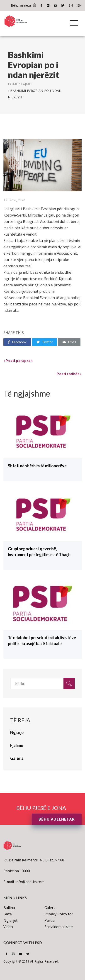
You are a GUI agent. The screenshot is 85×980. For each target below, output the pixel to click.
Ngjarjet (10, 920)
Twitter (63, 5)
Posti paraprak (19, 360)
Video (8, 927)
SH (71, 5)
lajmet (27, 84)
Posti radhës (68, 374)
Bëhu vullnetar (23, 5)
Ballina (9, 908)
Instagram (48, 5)
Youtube (55, 5)
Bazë (8, 914)
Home (13, 84)
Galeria (50, 908)
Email (69, 342)
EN (79, 5)
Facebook (41, 5)
